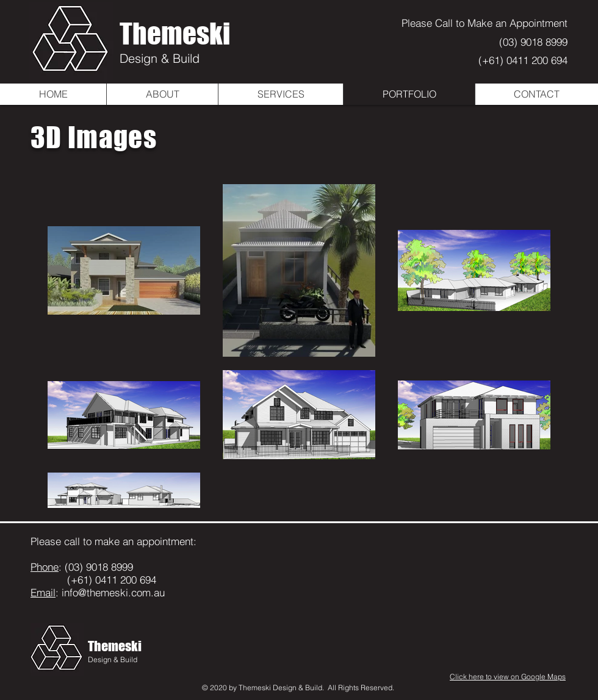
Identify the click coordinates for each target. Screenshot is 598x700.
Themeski (175, 34)
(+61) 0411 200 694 (523, 60)
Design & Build (160, 58)
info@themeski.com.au (112, 592)
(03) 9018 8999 (533, 42)
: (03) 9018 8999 (82, 567)
